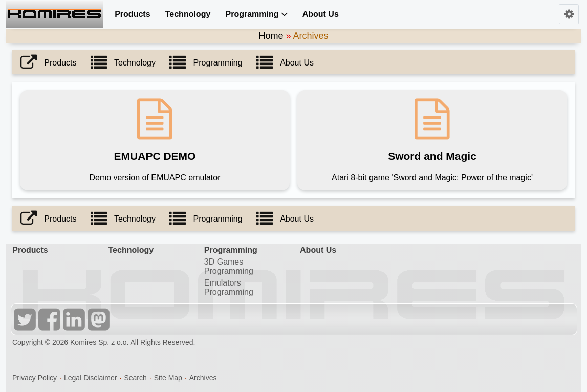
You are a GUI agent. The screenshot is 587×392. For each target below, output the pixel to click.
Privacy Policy (35, 378)
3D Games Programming (229, 266)
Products (132, 14)
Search (135, 378)
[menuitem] (130, 14)
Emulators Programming (229, 287)
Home (271, 36)
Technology (188, 14)
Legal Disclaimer (90, 378)
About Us (321, 14)
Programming (257, 14)
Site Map (168, 378)
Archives (203, 378)
